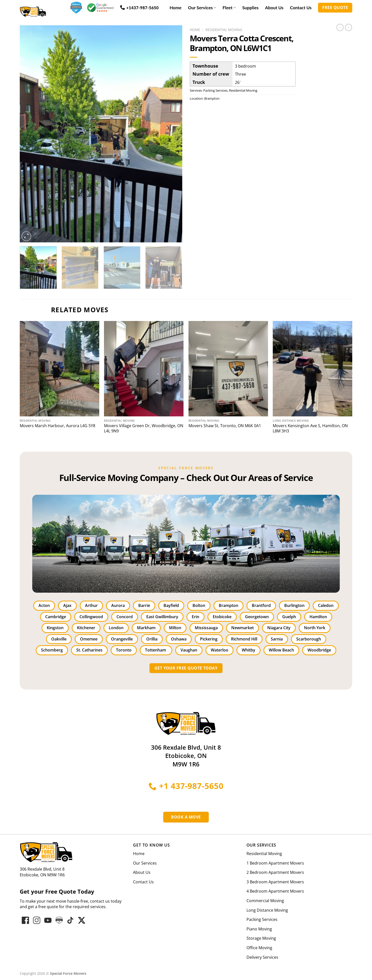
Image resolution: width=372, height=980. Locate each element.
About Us (274, 8)
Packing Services (215, 90)
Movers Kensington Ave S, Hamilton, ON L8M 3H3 (310, 428)
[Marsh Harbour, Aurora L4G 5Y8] (59, 369)
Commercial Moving (265, 901)
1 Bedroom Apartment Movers (275, 863)
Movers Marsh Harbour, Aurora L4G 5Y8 (57, 426)
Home (175, 8)
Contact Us (301, 8)
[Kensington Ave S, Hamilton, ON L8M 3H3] (312, 369)
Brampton (212, 98)
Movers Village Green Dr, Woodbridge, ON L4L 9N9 (144, 428)
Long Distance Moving (267, 910)
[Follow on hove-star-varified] (59, 920)
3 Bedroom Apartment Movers (275, 882)
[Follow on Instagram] (37, 920)
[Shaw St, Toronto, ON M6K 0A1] (228, 369)
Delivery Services (262, 957)
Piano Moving (259, 929)
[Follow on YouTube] (48, 920)
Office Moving (259, 948)
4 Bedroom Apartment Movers (275, 891)
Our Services (202, 8)
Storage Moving (261, 938)
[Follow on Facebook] (25, 920)
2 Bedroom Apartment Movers (275, 872)
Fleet (229, 8)
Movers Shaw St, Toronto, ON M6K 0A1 (225, 426)
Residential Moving (224, 30)
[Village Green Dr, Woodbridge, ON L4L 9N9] (144, 369)
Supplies (250, 8)
